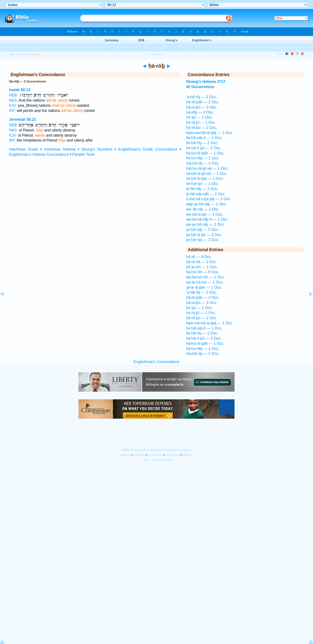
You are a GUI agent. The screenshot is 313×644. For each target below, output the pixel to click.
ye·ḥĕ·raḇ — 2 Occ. (203, 230)
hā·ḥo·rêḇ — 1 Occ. (203, 158)
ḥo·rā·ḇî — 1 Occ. (201, 122)
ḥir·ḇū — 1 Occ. (199, 117)
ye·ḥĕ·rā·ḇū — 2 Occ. (204, 235)
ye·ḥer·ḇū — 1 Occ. (203, 240)
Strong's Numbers (97, 149)
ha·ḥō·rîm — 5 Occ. (203, 272)
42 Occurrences (200, 87)
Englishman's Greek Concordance (148, 149)
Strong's (23, 54)
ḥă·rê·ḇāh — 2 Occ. (203, 102)
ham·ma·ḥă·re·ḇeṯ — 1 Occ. (210, 133)
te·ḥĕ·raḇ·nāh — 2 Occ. (206, 194)
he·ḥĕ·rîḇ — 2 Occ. (202, 143)
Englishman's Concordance (156, 362)
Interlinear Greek (24, 149)
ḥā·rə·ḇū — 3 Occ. (202, 107)
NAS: (13, 100)
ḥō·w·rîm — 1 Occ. (202, 267)
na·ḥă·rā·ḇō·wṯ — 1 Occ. (207, 174)
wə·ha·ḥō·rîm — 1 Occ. (205, 277)
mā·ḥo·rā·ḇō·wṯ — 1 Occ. (207, 168)
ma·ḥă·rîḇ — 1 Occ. (203, 163)
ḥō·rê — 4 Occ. (199, 257)
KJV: (13, 105)
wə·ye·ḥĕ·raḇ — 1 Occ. (206, 224)
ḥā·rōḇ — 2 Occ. (200, 112)
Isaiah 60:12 (20, 90)
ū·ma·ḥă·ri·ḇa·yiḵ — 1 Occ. (209, 199)
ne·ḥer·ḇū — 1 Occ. (203, 184)
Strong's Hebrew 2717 (206, 82)
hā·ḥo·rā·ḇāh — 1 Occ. (205, 153)
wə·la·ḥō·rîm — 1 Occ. (205, 282)
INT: (12, 111)
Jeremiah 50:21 (23, 119)
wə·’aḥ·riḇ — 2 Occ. (203, 209)
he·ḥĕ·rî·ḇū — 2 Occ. (204, 148)
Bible (12, 54)
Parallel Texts (83, 154)
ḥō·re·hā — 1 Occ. (202, 262)
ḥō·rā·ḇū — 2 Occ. (202, 128)
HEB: (13, 95)
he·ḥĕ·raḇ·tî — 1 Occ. (204, 138)
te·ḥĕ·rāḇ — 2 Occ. (202, 189)
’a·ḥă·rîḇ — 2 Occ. (202, 97)
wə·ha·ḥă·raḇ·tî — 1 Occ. (207, 219)
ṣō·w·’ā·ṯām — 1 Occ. (204, 287)
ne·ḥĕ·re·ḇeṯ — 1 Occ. (205, 179)
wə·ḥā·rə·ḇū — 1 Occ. (205, 214)
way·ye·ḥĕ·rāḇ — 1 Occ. (206, 204)
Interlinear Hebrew (60, 149)
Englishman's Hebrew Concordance (39, 154)
